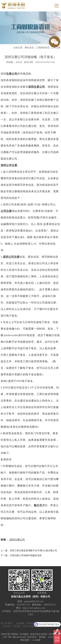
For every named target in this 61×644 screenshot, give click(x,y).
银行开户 (39, 505)
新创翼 (42, 637)
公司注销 (6, 626)
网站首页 (29, 48)
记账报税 (20, 623)
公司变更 (16, 626)
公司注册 (56, 48)
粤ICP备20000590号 (17, 637)
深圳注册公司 (37, 87)
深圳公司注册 (9, 165)
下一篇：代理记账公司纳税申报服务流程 (21, 555)
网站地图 (25, 640)
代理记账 (31, 623)
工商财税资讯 (43, 48)
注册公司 (12, 74)
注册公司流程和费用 (32, 626)
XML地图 (52, 637)
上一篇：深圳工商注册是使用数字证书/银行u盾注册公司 (29, 551)
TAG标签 (36, 640)
